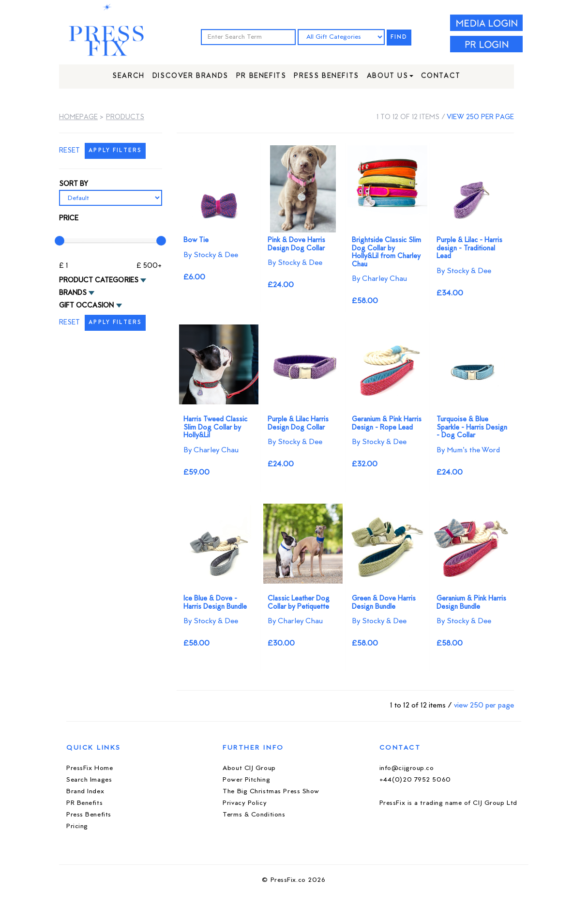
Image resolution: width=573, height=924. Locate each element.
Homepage (78, 117)
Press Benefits (326, 76)
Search (128, 76)
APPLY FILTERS (115, 151)
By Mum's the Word (468, 450)
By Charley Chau (379, 279)
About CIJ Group (249, 768)
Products (125, 117)
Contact (441, 76)
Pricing (77, 826)
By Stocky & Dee (211, 255)
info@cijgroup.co (407, 768)
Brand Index (85, 792)
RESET (69, 151)
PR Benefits (261, 76)
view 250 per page (480, 117)
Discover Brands (190, 76)
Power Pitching (246, 780)
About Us (390, 76)
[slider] (60, 241)
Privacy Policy (245, 803)
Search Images (89, 780)
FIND (399, 38)
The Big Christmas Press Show (271, 792)
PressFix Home (90, 768)
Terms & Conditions (254, 815)
